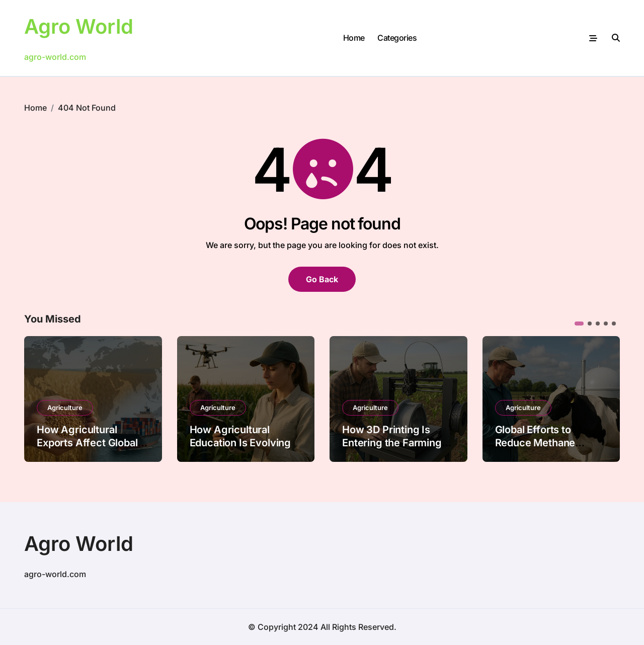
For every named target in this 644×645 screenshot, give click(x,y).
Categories (397, 38)
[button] (579, 324)
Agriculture (65, 408)
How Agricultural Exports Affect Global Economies (87, 443)
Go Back (322, 279)
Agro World (79, 26)
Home (354, 38)
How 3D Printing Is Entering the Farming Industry (392, 443)
